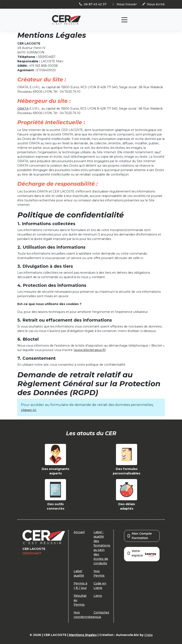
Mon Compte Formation (140, 536)
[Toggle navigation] (124, 20)
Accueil (79, 532)
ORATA (23, 109)
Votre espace (142, 554)
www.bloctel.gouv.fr (90, 350)
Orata (148, 635)
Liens (98, 596)
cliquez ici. (29, 410)
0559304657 (32, 553)
